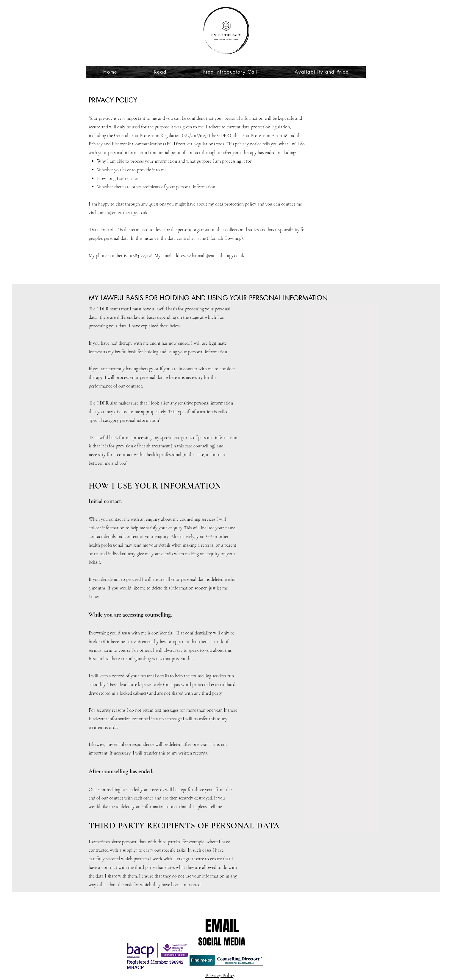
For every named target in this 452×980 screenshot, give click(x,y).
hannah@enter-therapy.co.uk (121, 213)
